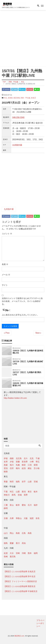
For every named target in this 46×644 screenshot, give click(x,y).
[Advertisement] (23, 39)
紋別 (24, 468)
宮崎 (18, 553)
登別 (6, 468)
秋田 (12, 482)
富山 (12, 505)
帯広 (38, 462)
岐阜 (18, 505)
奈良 (38, 518)
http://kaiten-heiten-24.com (15, 398)
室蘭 (18, 462)
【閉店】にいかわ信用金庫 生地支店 (20, 572)
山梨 (18, 492)
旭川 (12, 465)
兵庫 (12, 518)
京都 (6, 518)
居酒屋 (10, 98)
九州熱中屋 (17, 145)
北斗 (26, 458)
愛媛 (12, 543)
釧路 (6, 472)
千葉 (6, 492)
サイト (5, 285)
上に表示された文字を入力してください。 (20, 315)
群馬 (14, 495)
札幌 (18, 465)
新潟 (24, 492)
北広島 (19, 458)
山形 (30, 482)
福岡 (36, 553)
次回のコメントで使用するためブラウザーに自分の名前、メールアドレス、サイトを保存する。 (22, 301)
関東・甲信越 (25, 98)
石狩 (12, 468)
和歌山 (19, 518)
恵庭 (6, 465)
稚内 (18, 468)
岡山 (12, 533)
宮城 (36, 482)
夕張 (12, 462)
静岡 (6, 508)
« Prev (7, 333)
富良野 (25, 462)
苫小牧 (37, 468)
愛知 (24, 505)
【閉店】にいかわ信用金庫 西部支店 (20, 586)
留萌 (36, 465)
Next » (38, 333)
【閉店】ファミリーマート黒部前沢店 (20, 581)
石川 (30, 505)
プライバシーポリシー (40, 623)
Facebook (6, 89)
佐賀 (6, 553)
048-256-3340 (18, 117)
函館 (12, 458)
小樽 (32, 462)
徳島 (6, 543)
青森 (6, 482)
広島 (24, 533)
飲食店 (34, 98)
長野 (26, 495)
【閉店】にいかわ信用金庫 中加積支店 (21, 591)
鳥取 (30, 533)
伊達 (6, 458)
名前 (5, 264)
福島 (18, 482)
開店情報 (17, 98)
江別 (30, 465)
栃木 (36, 492)
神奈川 (7, 495)
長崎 (6, 557)
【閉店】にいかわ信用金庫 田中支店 (20, 576)
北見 (32, 458)
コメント (7, 234)
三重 (6, 505)
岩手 (24, 482)
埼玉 (5, 98)
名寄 (6, 462)
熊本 (30, 553)
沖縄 (24, 553)
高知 (24, 543)
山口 (6, 533)
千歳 (38, 458)
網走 (30, 468)
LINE (37, 89)
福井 (36, 505)
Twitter (14, 89)
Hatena (22, 89)
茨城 (20, 495)
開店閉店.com (19, 636)
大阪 (26, 518)
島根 (18, 533)
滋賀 (32, 518)
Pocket (30, 89)
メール (6, 275)
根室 (24, 465)
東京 (30, 492)
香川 (18, 543)
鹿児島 (13, 557)
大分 (12, 553)
